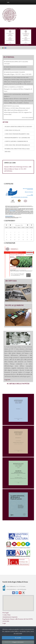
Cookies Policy (6, 615)
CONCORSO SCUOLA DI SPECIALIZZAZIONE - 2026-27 (14, 131)
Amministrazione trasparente (10, 617)
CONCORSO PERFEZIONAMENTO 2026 (17, 134)
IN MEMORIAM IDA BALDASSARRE (15, 67)
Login (4, 623)
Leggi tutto (7, 379)
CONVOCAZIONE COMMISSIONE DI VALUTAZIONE (16, 142)
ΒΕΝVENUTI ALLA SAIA (11, 106)
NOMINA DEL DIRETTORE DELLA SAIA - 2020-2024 (17, 149)
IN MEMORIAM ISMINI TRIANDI (14, 72)
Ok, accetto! (18, 641)
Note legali (5, 613)
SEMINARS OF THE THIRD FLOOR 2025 (16, 77)
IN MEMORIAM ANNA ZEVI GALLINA (16, 62)
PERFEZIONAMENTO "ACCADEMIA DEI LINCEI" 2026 (17, 138)
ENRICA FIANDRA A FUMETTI (14, 87)
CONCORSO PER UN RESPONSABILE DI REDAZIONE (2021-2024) (17, 145)
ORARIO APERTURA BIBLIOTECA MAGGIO (18, 126)
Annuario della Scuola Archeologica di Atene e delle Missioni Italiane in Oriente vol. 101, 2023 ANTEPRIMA (18, 169)
